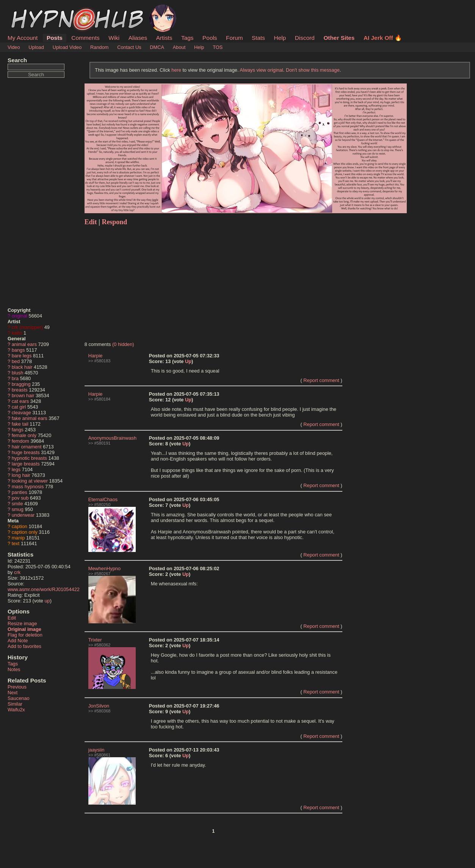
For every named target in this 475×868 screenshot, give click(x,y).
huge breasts (26, 452)
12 (168, 400)
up (47, 601)
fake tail (20, 424)
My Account (23, 38)
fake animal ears (30, 418)
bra (15, 378)
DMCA (157, 47)
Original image (24, 629)
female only (24, 435)
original (20, 316)
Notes (14, 669)
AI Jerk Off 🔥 (383, 38)
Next (13, 693)
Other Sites (339, 38)
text (16, 543)
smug (18, 509)
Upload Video (67, 47)
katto (17, 333)
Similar (15, 704)
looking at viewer (30, 481)
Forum (234, 38)
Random (99, 47)
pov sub (20, 498)
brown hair (23, 395)
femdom (20, 441)
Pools (210, 38)
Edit (12, 618)
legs (16, 469)
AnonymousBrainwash (112, 438)
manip (18, 538)
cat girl (19, 407)
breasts (20, 390)
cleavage (21, 413)
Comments (85, 38)
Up (188, 361)
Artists (164, 38)
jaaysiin (96, 750)
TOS (218, 47)
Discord (305, 38)
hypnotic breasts (29, 458)
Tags (187, 38)
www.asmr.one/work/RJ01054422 (44, 589)
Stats (258, 38)
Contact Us (129, 47)
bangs (18, 350)
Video (14, 47)
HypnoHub (28, 9)
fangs (18, 430)
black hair (22, 367)
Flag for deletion (25, 635)
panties (20, 492)
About (179, 47)
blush (18, 373)
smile (17, 504)
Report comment (321, 380)
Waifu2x (16, 710)
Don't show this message (313, 70)
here (176, 70)
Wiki (114, 38)
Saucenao (19, 698)
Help (280, 38)
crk (17, 572)
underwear (23, 515)
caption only (25, 532)
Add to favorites (24, 646)
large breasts (26, 464)
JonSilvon (99, 706)
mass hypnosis (28, 487)
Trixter (95, 640)
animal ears (24, 344)
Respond (114, 222)
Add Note (18, 641)
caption (20, 526)
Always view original (261, 70)
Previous (17, 687)
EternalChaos (103, 499)
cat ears (20, 401)
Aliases (138, 38)
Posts (55, 38)
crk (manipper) (27, 327)
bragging (21, 384)
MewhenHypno (104, 568)
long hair (21, 475)
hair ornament (27, 447)
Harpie (96, 356)
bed (16, 361)
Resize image (22, 623)
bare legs (22, 356)
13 (168, 361)
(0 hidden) (123, 344)
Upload (36, 47)
